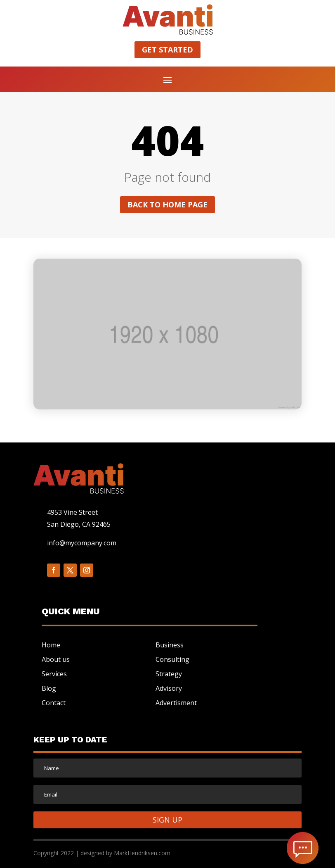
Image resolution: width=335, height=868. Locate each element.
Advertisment (176, 703)
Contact (54, 703)
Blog (49, 688)
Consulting (172, 659)
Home (51, 645)
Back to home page (167, 205)
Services (54, 674)
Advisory (169, 688)
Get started (167, 50)
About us (56, 659)
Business (170, 645)
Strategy (169, 674)
